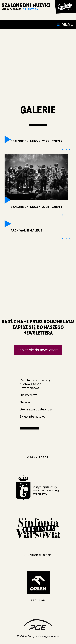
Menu (65, 24)
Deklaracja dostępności (37, 409)
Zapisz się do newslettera (38, 350)
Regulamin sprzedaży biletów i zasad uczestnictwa (35, 384)
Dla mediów (28, 395)
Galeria (25, 402)
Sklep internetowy (33, 417)
